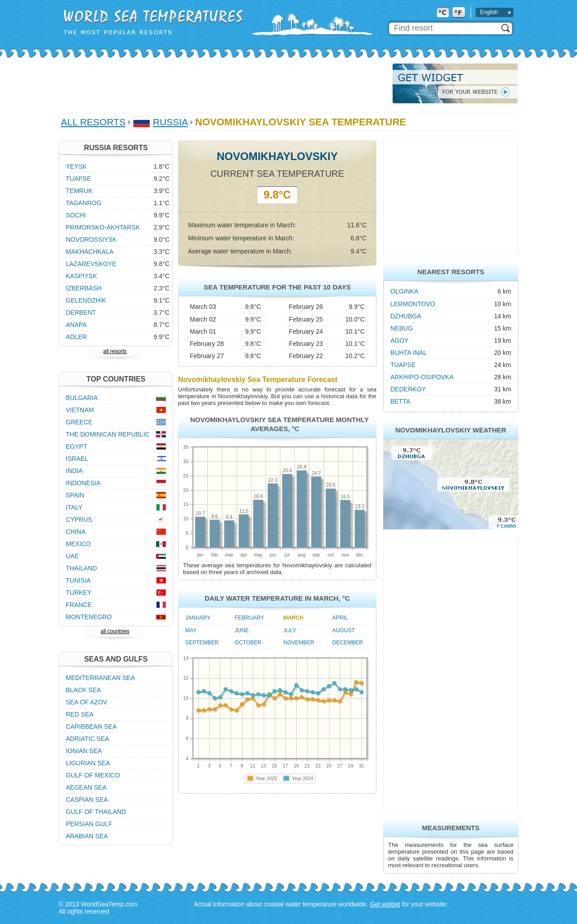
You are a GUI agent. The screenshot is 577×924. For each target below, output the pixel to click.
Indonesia (83, 483)
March (294, 618)
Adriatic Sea (87, 739)
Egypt (76, 446)
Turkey (79, 593)
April (340, 618)
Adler (76, 337)
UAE (72, 556)
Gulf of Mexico (93, 775)
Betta (400, 401)
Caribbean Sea (91, 726)
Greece (79, 422)
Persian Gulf (89, 824)
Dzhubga (406, 316)
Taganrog (84, 203)
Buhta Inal (409, 353)
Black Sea (83, 690)
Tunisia (78, 580)
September (202, 643)
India (74, 471)
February (250, 618)
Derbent (81, 313)
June (242, 630)
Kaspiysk (81, 276)
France (79, 605)
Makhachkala (90, 252)
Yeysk (76, 166)
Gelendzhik (86, 300)
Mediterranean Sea (100, 678)
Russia (170, 122)
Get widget (385, 904)
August (343, 630)
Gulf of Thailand (96, 812)
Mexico (78, 544)
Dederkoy (408, 389)
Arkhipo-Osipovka (422, 377)
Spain (75, 495)
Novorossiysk (91, 239)
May (191, 630)
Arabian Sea (87, 836)
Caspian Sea (87, 800)
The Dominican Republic (108, 434)
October (248, 643)
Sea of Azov (87, 702)
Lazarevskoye (91, 264)
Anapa (76, 325)
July (290, 630)
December (348, 643)
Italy (74, 507)
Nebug (402, 328)
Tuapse (403, 365)
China (76, 532)
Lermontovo (413, 304)
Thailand (81, 568)
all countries (115, 631)
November (299, 643)
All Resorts (93, 122)
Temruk (79, 191)
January (198, 618)
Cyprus (79, 519)
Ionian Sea (84, 751)
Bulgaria (82, 398)
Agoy (399, 340)
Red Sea (80, 714)
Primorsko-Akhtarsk (103, 227)
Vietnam (80, 410)
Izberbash (84, 288)
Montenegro (89, 617)
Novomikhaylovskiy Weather (451, 430)
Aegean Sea (86, 787)
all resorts (115, 351)
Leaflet (509, 526)
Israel (77, 459)
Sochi (76, 215)
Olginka (404, 291)
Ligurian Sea (88, 763)
